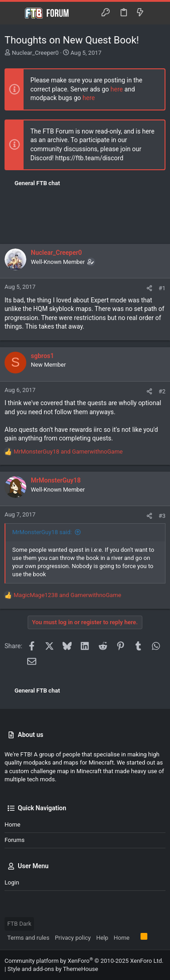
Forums (15, 840)
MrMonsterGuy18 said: (42, 532)
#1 (162, 288)
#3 (162, 516)
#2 (162, 391)
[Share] (149, 288)
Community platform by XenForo (84, 961)
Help (102, 938)
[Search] (157, 13)
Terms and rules (28, 938)
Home (12, 825)
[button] (14, 13)
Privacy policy (73, 938)
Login (12, 882)
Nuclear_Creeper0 (35, 53)
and (68, 452)
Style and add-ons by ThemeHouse (53, 969)
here (117, 89)
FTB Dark (19, 924)
